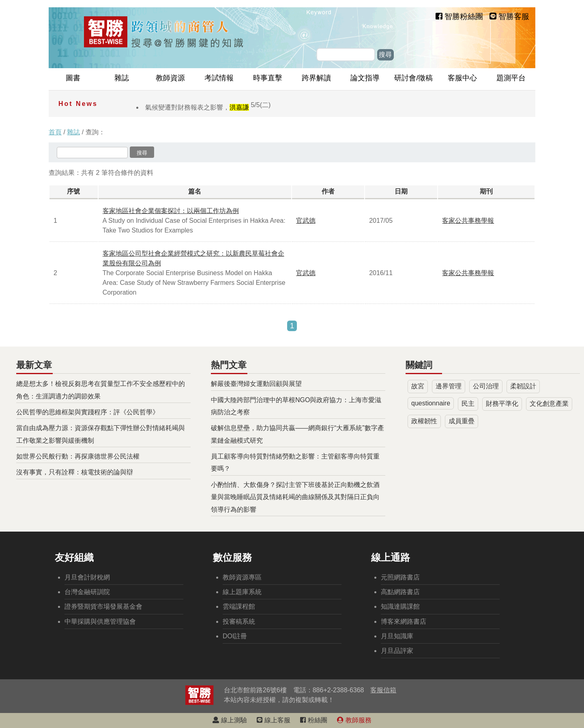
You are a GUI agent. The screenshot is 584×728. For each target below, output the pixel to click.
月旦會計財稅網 (87, 577)
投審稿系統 (239, 621)
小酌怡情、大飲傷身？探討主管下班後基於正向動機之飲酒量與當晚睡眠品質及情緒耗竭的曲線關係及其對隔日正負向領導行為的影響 (295, 497)
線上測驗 (230, 720)
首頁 (55, 132)
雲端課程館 (239, 606)
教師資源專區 (242, 577)
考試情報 (219, 78)
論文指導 (365, 78)
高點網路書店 (400, 592)
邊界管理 (449, 386)
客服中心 (462, 78)
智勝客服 (509, 16)
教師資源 (170, 78)
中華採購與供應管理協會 (100, 621)
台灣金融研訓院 (87, 592)
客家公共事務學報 (468, 221)
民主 (468, 404)
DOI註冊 (235, 636)
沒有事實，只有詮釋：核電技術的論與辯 (75, 472)
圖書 (73, 78)
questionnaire (431, 403)
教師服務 (354, 720)
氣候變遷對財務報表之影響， (208, 107)
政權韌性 (424, 421)
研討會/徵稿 (413, 78)
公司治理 (486, 386)
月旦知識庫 (397, 636)
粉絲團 (313, 720)
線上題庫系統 (242, 592)
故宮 (418, 386)
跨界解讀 (316, 78)
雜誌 (122, 78)
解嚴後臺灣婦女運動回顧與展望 (256, 384)
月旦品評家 (397, 651)
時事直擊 (268, 78)
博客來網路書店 (404, 621)
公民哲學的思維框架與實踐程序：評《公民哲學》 (88, 412)
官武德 (306, 221)
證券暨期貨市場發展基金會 (103, 606)
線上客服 (273, 720)
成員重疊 (462, 421)
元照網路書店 (400, 577)
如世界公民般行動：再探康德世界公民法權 (78, 456)
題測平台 (511, 78)
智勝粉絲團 (459, 16)
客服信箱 (383, 690)
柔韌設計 (523, 386)
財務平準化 (502, 404)
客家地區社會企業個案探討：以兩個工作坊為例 (171, 211)
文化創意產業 (549, 404)
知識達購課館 (400, 606)
